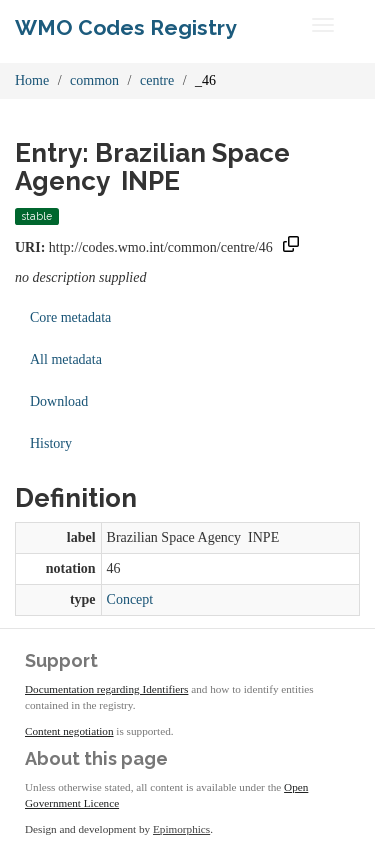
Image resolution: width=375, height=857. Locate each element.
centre (157, 80)
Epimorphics (181, 829)
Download (59, 401)
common (94, 80)
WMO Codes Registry (126, 27)
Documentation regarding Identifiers (106, 689)
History (51, 443)
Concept (130, 599)
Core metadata (70, 317)
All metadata (66, 359)
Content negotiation (69, 731)
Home (32, 80)
